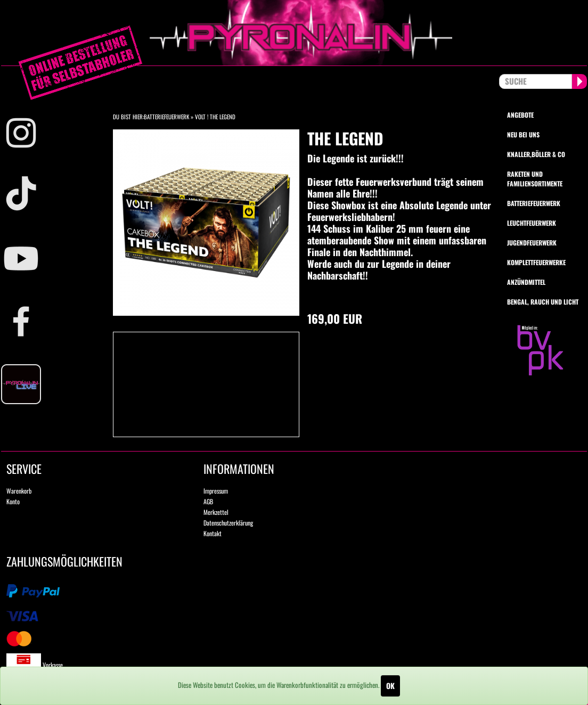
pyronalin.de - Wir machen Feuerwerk (294, 33)
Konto (13, 501)
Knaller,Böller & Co (536, 154)
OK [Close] (390, 686)
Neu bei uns (523, 134)
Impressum (216, 491)
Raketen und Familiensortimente (535, 178)
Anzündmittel (526, 282)
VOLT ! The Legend (215, 117)
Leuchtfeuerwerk (532, 223)
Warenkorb (19, 491)
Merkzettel (216, 512)
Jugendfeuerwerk (532, 243)
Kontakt (213, 533)
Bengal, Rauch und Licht (543, 302)
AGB (208, 501)
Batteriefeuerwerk (166, 117)
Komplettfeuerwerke (536, 262)
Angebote (520, 115)
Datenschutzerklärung (228, 523)
